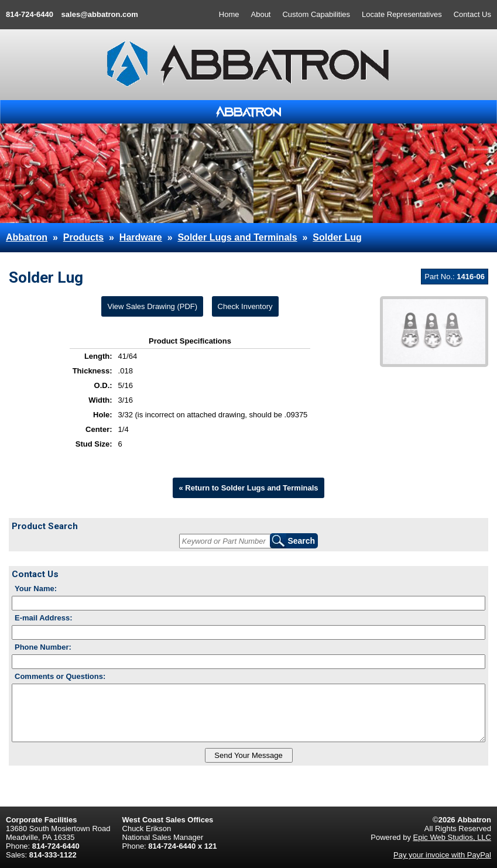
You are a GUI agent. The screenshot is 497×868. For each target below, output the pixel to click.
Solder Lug (337, 237)
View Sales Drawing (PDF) (152, 306)
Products (83, 237)
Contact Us (472, 14)
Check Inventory (245, 306)
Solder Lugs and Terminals (237, 237)
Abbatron (27, 237)
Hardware (141, 237)
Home (229, 14)
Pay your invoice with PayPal (442, 855)
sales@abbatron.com (100, 14)
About (261, 14)
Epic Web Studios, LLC (452, 837)
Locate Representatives (402, 14)
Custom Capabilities (316, 14)
